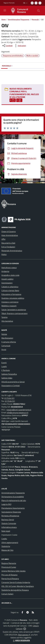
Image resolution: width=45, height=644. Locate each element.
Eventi (4, 363)
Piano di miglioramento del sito (14, 500)
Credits (4, 539)
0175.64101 (9, 398)
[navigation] (5, 10)
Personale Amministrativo (12, 251)
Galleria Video (7, 378)
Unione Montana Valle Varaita (13, 571)
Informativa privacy (9, 527)
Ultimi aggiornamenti (10, 542)
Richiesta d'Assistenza (10, 516)
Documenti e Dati (8, 243)
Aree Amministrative (10, 235)
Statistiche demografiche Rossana (15, 590)
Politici (4, 254)
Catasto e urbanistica (10, 287)
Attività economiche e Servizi (13, 382)
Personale (35, 20)
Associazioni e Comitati (11, 386)
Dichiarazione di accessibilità (13, 497)
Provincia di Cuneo (9, 567)
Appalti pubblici (7, 279)
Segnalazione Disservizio (11, 512)
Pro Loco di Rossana (9, 575)
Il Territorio (6, 370)
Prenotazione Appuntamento (13, 508)
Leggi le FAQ (6, 504)
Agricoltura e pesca (9, 268)
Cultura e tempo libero (10, 290)
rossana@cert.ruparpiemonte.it (19, 410)
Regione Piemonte (9, 563)
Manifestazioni (7, 338)
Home (4, 20)
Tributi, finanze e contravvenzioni (14, 313)
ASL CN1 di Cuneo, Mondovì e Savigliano (18, 586)
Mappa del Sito (7, 550)
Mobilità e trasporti (9, 306)
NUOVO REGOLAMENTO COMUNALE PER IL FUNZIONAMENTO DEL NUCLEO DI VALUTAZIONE (24, 93)
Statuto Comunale (9, 523)
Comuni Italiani (7, 594)
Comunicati (6, 346)
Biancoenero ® (24, 635)
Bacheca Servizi (8, 520)
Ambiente (5, 271)
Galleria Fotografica (9, 374)
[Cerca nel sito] (39, 11)
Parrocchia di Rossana (10, 579)
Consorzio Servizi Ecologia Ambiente (16, 582)
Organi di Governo (9, 231)
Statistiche (6, 546)
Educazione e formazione (11, 294)
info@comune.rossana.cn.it (18, 413)
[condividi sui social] (7, 46)
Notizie (4, 334)
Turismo (4, 317)
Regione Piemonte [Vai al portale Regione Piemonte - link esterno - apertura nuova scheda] (9, 3)
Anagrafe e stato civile (10, 275)
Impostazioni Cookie (9, 535)
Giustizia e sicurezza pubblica (13, 298)
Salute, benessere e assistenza (14, 310)
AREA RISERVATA (21, 640)
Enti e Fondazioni (8, 247)
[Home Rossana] (21, 11)
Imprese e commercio (10, 302)
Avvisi (4, 349)
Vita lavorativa (7, 321)
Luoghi (4, 366)
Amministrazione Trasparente (19, 20)
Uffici (3, 239)
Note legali (6, 531)
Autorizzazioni (7, 283)
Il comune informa (9, 342)
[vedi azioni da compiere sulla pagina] (20, 46)
